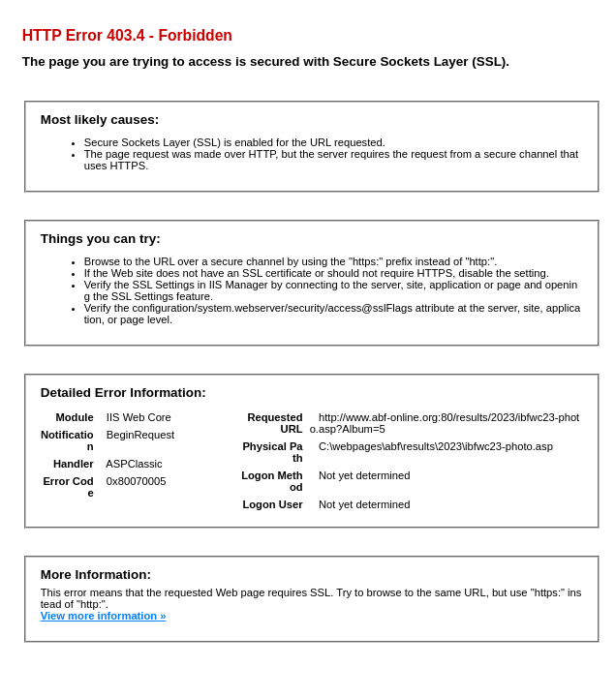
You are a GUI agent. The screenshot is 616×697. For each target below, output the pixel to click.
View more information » (104, 616)
